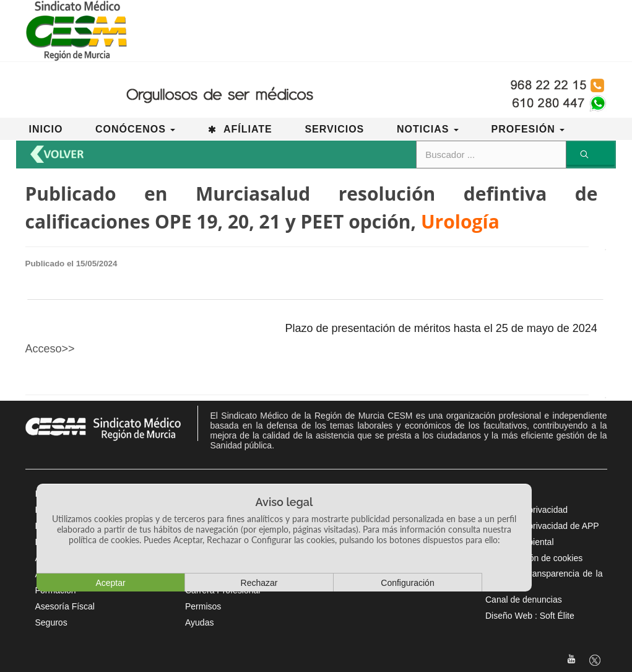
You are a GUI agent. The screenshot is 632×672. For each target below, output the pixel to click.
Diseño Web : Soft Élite (530, 616)
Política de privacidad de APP (542, 526)
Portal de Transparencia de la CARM (544, 578)
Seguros (51, 622)
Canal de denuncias (524, 600)
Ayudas (199, 622)
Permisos (203, 606)
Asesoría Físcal (65, 606)
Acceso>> (50, 349)
